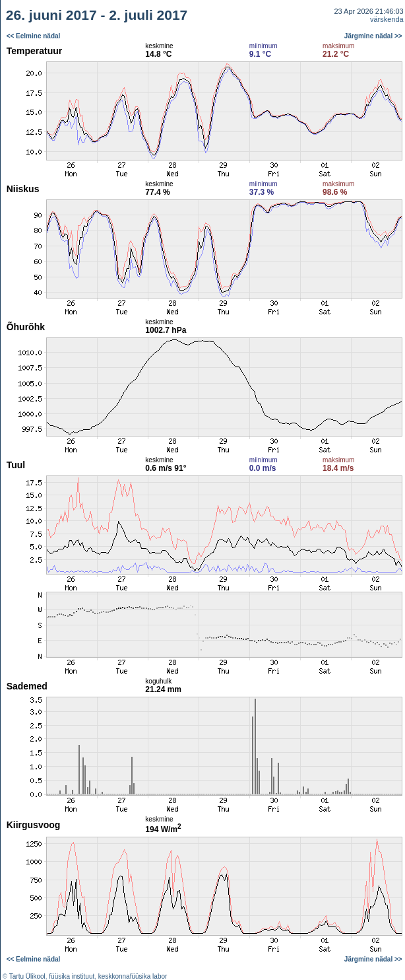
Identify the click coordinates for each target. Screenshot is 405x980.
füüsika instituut (72, 976)
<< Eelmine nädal (34, 36)
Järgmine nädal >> (373, 36)
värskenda (387, 19)
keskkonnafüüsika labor (133, 976)
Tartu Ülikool (27, 976)
